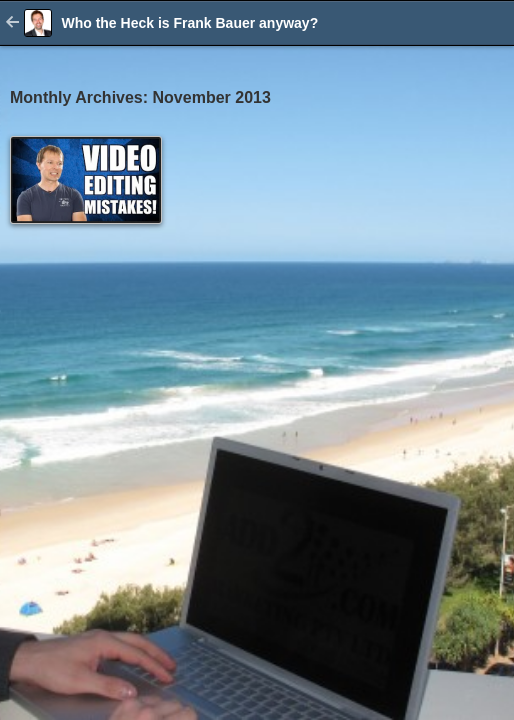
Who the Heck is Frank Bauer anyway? (189, 23)
